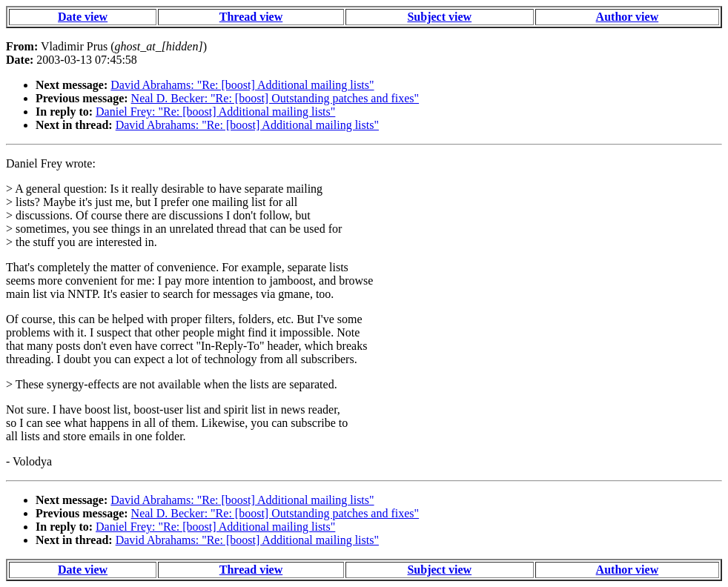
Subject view (439, 17)
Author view (628, 17)
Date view (83, 17)
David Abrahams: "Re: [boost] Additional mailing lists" (242, 85)
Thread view (251, 17)
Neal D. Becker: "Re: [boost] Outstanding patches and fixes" (275, 98)
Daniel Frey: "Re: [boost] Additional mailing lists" (215, 112)
